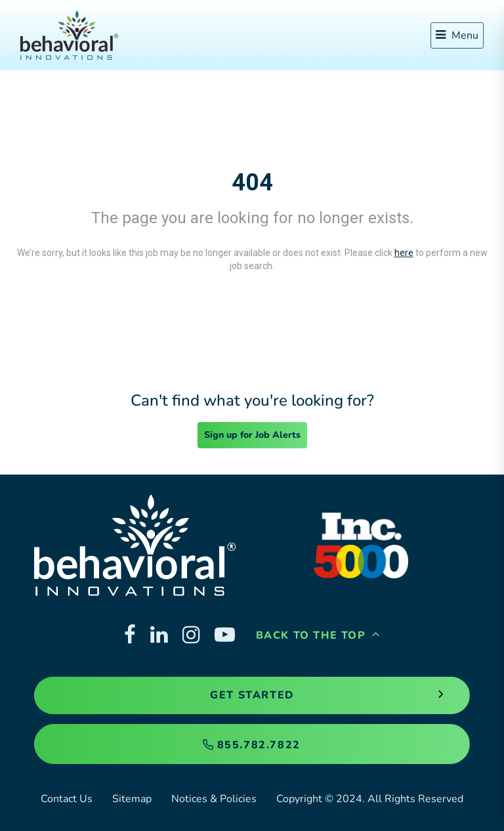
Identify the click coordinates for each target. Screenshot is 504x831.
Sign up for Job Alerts (252, 435)
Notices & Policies (214, 799)
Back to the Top (318, 635)
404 (252, 182)
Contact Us (67, 799)
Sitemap (132, 799)
